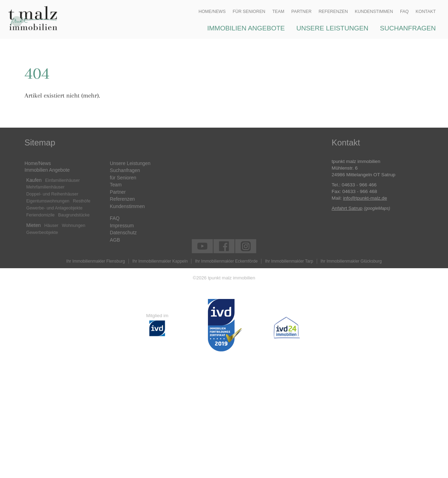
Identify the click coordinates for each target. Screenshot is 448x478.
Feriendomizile (40, 215)
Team (116, 185)
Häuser (51, 226)
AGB (115, 240)
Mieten (34, 225)
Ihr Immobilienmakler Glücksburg (351, 261)
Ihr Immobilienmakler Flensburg (96, 261)
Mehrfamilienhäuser (45, 187)
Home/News (38, 163)
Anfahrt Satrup (347, 208)
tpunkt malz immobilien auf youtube (200, 245)
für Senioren (123, 178)
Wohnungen (74, 226)
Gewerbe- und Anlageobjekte (54, 208)
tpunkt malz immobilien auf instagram (243, 245)
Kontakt (426, 12)
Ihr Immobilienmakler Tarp (289, 261)
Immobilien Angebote (47, 170)
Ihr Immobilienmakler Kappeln (160, 261)
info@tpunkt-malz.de (365, 198)
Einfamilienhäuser (62, 180)
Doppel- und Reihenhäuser (52, 194)
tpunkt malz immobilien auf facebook (221, 245)
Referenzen (122, 199)
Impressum (122, 226)
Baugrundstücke (74, 215)
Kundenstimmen (127, 206)
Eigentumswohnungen (48, 201)
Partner (118, 192)
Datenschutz (123, 233)
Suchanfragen (125, 170)
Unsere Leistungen (130, 163)
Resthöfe (82, 201)
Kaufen (34, 180)
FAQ (115, 218)
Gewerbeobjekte (42, 233)
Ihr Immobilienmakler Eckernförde (226, 261)
